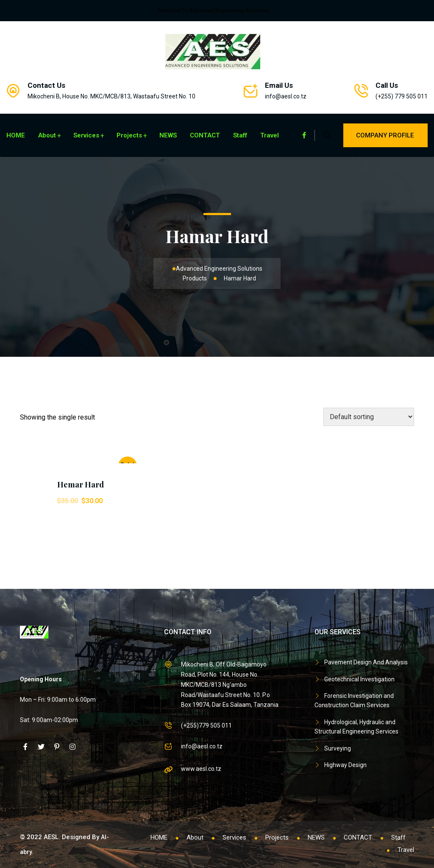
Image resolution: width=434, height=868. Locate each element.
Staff (240, 135)
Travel (270, 135)
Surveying (338, 748)
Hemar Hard (81, 484)
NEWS (168, 135)
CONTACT (205, 135)
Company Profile (385, 135)
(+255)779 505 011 (206, 725)
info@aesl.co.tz (286, 96)
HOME (16, 135)
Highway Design (345, 765)
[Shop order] (369, 417)
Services (86, 135)
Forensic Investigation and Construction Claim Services (354, 700)
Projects (129, 135)
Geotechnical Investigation (359, 679)
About (47, 135)
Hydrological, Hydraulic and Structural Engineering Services (356, 727)
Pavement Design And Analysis (366, 662)
